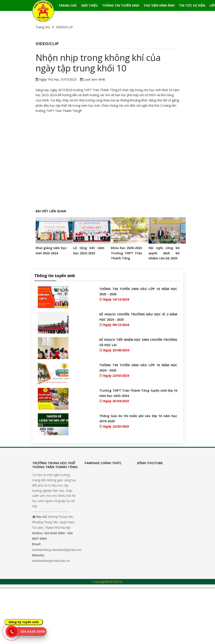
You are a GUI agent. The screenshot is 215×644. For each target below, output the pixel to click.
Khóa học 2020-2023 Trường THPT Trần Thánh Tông (126, 253)
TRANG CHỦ (68, 5)
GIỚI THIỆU (89, 5)
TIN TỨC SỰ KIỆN (192, 5)
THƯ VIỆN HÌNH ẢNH (159, 5)
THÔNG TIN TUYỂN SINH (121, 5)
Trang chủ (43, 27)
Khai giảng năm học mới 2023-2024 (51, 250)
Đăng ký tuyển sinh (24, 622)
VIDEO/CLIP (64, 27)
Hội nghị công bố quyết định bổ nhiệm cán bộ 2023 (164, 253)
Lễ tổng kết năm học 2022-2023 (89, 250)
